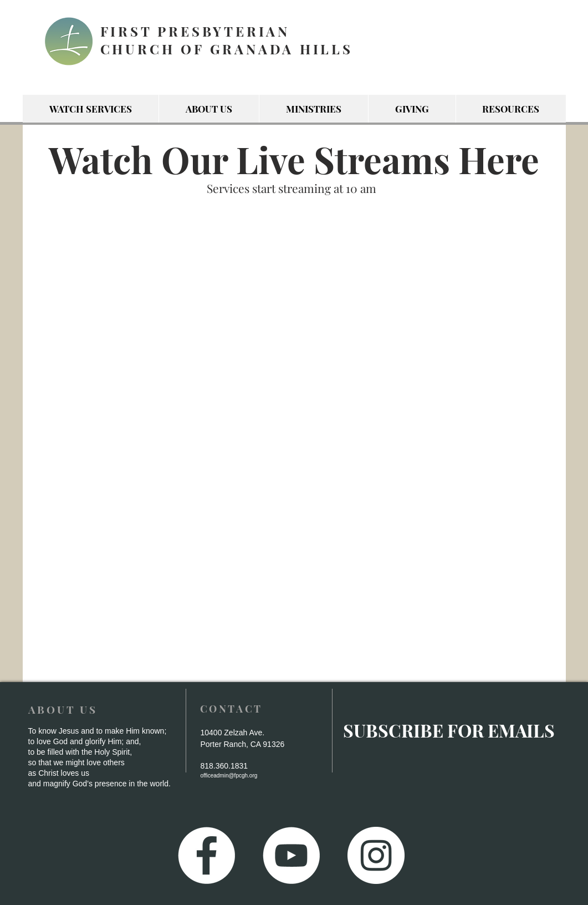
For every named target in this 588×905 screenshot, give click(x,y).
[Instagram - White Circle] (376, 855)
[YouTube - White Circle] (291, 855)
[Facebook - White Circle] (206, 855)
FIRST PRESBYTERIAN (195, 31)
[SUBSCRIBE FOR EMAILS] (449, 731)
